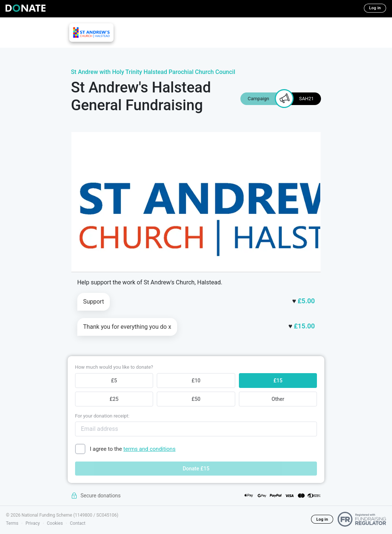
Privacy (33, 523)
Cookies (55, 523)
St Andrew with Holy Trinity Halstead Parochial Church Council (153, 72)
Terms (12, 523)
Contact (78, 523)
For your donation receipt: (102, 416)
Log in (375, 8)
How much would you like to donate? (114, 367)
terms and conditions (150, 449)
